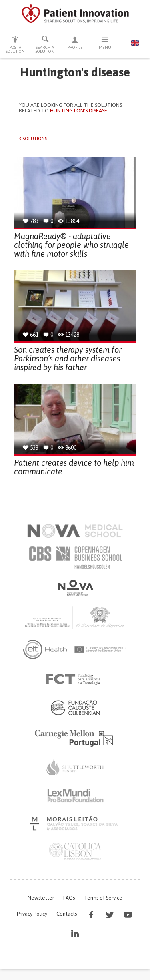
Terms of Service (103, 898)
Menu (105, 43)
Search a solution (45, 44)
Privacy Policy (32, 914)
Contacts (67, 914)
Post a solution (15, 45)
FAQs (69, 898)
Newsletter (41, 898)
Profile (75, 43)
